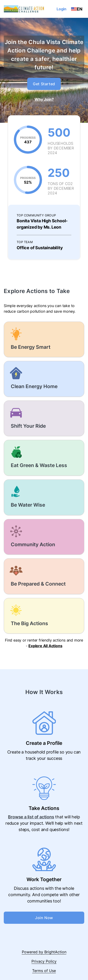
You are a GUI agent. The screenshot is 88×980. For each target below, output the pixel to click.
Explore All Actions (45, 646)
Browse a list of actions (31, 817)
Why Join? (44, 99)
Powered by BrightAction (44, 952)
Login (61, 9)
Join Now (44, 918)
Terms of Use (44, 971)
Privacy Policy (44, 961)
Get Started (44, 84)
